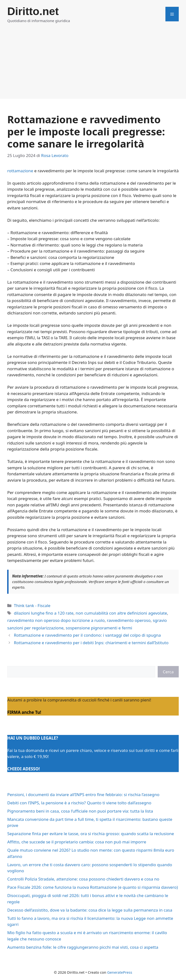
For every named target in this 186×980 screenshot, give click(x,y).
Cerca (168, 672)
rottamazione (20, 171)
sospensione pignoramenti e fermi (99, 628)
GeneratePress (120, 972)
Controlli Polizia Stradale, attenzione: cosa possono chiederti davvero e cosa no (83, 879)
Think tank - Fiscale (32, 605)
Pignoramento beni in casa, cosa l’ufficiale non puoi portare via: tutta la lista (80, 811)
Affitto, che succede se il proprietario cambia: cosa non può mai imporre (77, 842)
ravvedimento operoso (129, 620)
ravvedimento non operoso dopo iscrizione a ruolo (56, 620)
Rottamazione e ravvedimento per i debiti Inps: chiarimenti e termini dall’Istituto (91, 643)
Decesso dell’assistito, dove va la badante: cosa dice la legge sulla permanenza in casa (90, 910)
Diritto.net (33, 11)
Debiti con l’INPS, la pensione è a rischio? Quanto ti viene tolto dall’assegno (79, 803)
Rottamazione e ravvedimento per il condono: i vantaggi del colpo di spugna (87, 635)
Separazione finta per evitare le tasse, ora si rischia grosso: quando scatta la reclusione (91, 834)
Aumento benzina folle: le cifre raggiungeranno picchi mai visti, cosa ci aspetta (83, 947)
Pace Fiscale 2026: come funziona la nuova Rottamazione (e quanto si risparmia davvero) (93, 887)
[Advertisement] (93, 65)
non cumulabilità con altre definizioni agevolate (121, 613)
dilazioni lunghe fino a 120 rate (44, 613)
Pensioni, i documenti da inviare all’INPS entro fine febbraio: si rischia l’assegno (83, 795)
